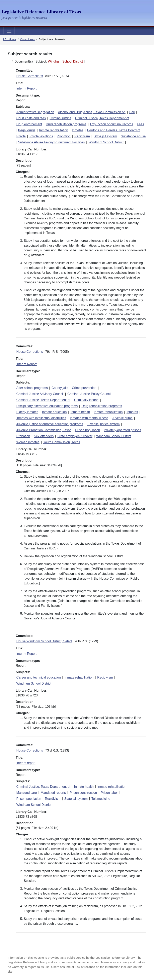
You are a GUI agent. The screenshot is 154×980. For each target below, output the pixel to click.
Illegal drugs (27, 130)
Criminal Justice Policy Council (89, 394)
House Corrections (30, 76)
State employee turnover (75, 436)
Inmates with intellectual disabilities (41, 418)
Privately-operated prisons (123, 430)
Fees (141, 124)
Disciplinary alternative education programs (47, 406)
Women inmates (28, 442)
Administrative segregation (35, 112)
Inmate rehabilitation (54, 130)
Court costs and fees (31, 118)
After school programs (32, 388)
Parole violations (41, 136)
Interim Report (26, 88)
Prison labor (109, 793)
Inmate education (54, 412)
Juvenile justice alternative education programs (50, 424)
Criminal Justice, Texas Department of (102, 118)
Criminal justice (60, 118)
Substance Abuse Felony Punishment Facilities (51, 142)
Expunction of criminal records (111, 124)
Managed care (26, 793)
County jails (60, 388)
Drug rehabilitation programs (66, 124)
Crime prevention (84, 388)
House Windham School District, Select (44, 641)
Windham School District (106, 142)
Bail (132, 112)
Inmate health (80, 412)
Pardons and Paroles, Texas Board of (114, 130)
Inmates (78, 130)
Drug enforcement (29, 124)
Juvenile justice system (103, 424)
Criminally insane (86, 400)
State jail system (105, 136)
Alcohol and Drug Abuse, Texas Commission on (92, 112)
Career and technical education (38, 677)
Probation (64, 136)
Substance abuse (133, 136)
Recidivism (82, 136)
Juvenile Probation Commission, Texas (44, 430)
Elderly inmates (27, 412)
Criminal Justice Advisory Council (40, 394)
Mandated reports (53, 793)
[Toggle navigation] (9, 31)
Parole (21, 136)
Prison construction (83, 793)
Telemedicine (101, 799)
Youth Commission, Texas (62, 442)
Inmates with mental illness (89, 418)
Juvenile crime (122, 418)
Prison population (88, 430)
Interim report (26, 763)
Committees (27, 39)
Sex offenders (44, 436)
